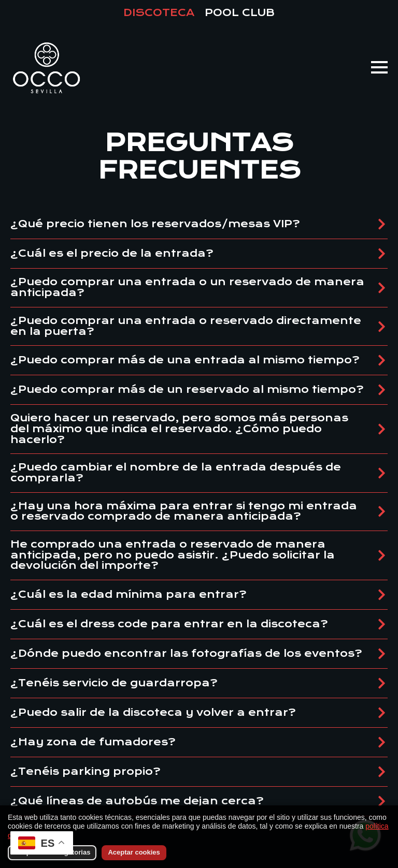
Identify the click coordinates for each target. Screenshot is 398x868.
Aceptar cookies (134, 852)
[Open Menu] (379, 67)
